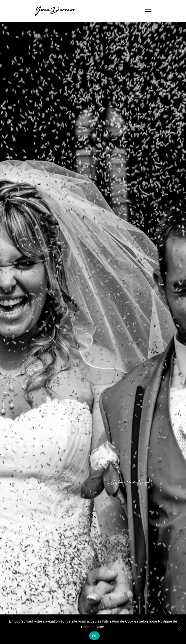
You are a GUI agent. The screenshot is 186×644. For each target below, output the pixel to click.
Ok (94, 636)
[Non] (179, 629)
